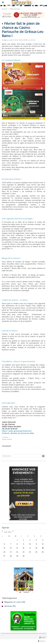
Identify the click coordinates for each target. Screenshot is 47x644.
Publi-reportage (15, 9)
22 (17, 552)
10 (30, 544)
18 (36, 548)
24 (30, 552)
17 (30, 548)
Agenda (5, 528)
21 (11, 552)
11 (36, 544)
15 (17, 548)
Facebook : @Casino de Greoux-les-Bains (18, 433)
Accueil (4, 9)
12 (43, 544)
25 (36, 552)
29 (17, 556)
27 (4, 556)
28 (11, 556)
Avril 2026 (8, 532)
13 (4, 548)
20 (4, 552)
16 (23, 548)
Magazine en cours (13, 602)
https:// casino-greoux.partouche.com (17, 431)
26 (43, 552)
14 (11, 548)
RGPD (42, 638)
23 (23, 552)
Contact (42, 641)
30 (23, 556)
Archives (8, 606)
